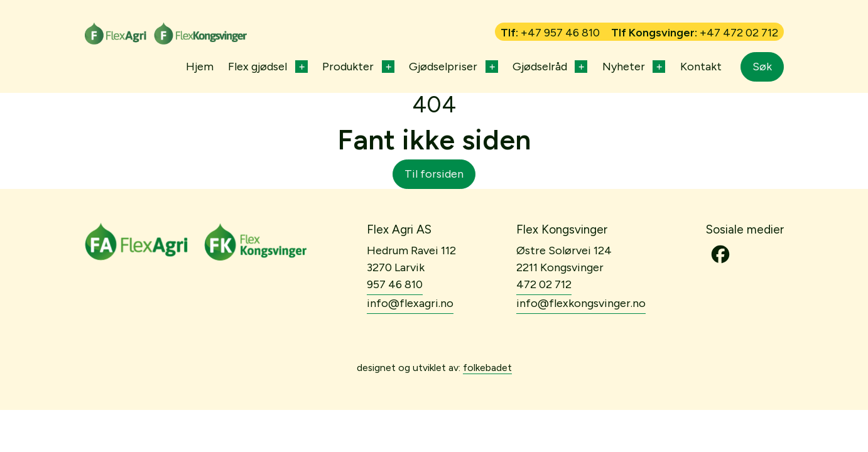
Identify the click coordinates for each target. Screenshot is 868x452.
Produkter (348, 67)
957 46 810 (395, 284)
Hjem (200, 67)
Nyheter (624, 67)
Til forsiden (434, 174)
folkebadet (487, 368)
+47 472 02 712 (739, 33)
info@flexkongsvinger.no (581, 303)
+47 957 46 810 (560, 33)
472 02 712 (544, 284)
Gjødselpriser (443, 67)
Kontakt (701, 67)
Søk (762, 67)
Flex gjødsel (258, 67)
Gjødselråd (540, 67)
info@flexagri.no (410, 303)
